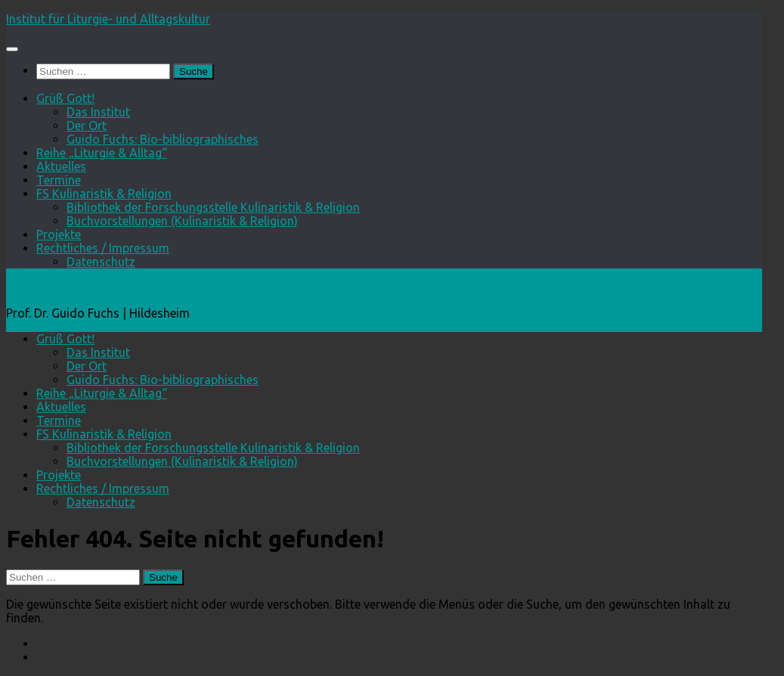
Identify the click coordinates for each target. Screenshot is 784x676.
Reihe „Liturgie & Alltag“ (102, 153)
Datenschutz (101, 262)
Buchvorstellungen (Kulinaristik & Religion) (182, 221)
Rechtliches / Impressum (103, 248)
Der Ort (87, 126)
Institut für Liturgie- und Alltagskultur (108, 19)
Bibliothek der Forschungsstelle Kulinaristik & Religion (213, 207)
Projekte (59, 234)
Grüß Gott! (65, 98)
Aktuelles (61, 166)
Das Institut (98, 112)
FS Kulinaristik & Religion (104, 194)
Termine (59, 180)
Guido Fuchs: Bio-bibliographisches (163, 139)
